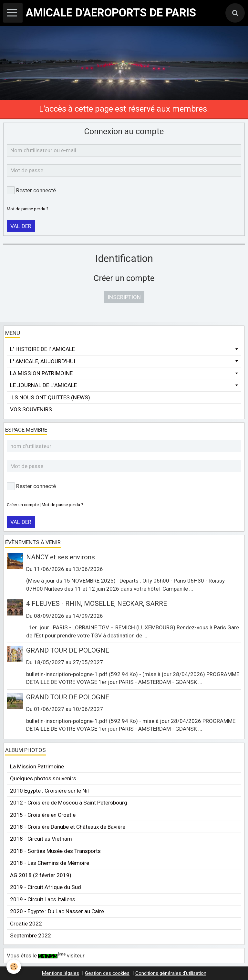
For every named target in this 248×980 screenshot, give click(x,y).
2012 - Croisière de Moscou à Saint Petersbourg (69, 803)
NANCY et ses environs (61, 557)
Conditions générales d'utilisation (171, 973)
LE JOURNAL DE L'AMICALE (43, 385)
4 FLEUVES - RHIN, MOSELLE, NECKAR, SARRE (97, 604)
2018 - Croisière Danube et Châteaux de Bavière (68, 827)
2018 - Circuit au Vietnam (41, 839)
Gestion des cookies (107, 973)
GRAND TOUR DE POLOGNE (68, 650)
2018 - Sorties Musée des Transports (55, 851)
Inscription (124, 297)
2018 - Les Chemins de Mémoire (50, 863)
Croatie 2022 (26, 924)
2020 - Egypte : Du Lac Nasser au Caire (57, 911)
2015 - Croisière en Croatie (43, 815)
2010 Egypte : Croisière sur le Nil (49, 791)
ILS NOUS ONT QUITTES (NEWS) (50, 397)
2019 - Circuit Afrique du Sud (46, 887)
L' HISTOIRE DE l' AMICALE (42, 349)
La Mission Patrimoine (37, 766)
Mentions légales (60, 973)
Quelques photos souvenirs (43, 778)
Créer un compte (23, 505)
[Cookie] (14, 967)
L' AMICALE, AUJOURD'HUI (43, 361)
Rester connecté (31, 190)
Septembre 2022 (31, 935)
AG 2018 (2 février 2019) (41, 875)
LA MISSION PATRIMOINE (41, 373)
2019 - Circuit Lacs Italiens (43, 899)
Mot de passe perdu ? (28, 209)
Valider (21, 226)
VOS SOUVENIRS (31, 409)
